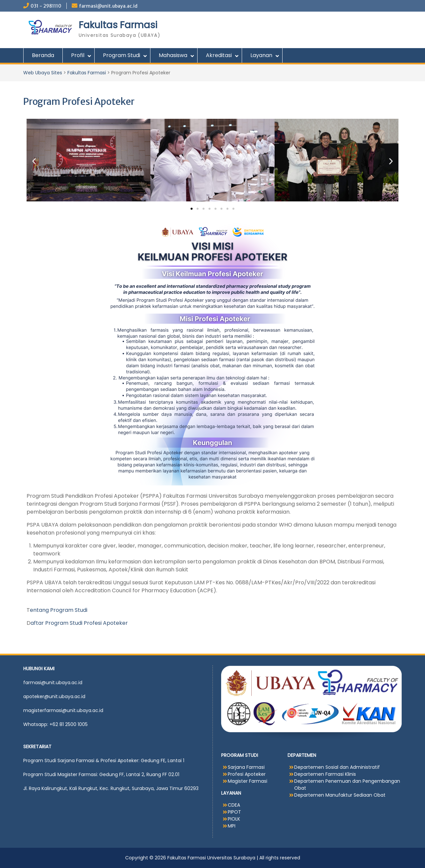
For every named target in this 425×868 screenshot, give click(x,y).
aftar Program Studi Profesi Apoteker (79, 623)
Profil (78, 55)
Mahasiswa (173, 55)
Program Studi (122, 55)
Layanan (261, 55)
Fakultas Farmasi (118, 25)
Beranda (43, 55)
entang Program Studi (59, 610)
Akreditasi (219, 55)
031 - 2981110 (46, 6)
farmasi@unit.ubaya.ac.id (108, 6)
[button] (34, 161)
